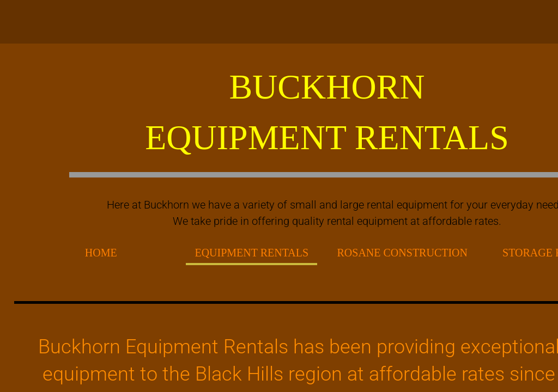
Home (101, 253)
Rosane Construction (402, 253)
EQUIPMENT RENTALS (251, 253)
